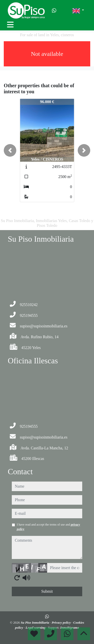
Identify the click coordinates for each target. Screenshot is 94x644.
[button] (10, 150)
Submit (47, 591)
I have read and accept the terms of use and (48, 527)
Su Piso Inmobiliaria (35, 622)
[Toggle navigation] (10, 25)
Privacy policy (62, 622)
